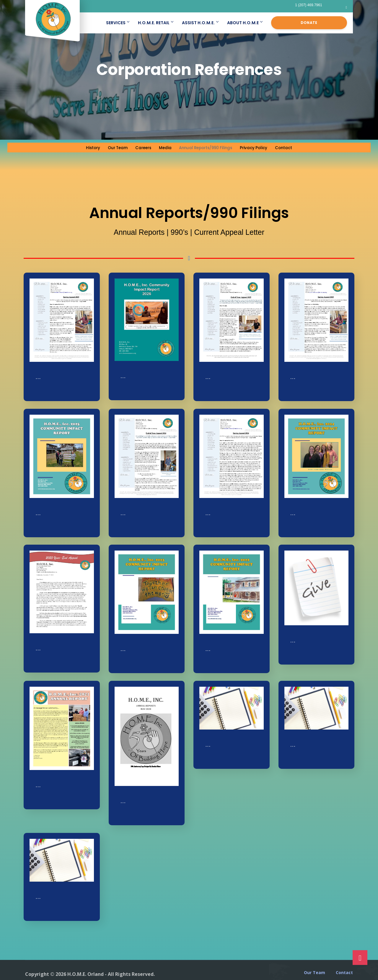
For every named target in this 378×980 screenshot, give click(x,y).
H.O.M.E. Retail (155, 23)
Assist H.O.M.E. (200, 23)
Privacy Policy (258, 147)
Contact (289, 147)
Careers (139, 147)
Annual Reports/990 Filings (205, 147)
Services (118, 23)
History (87, 147)
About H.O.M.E (245, 23)
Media (161, 147)
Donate (309, 23)
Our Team (113, 147)
